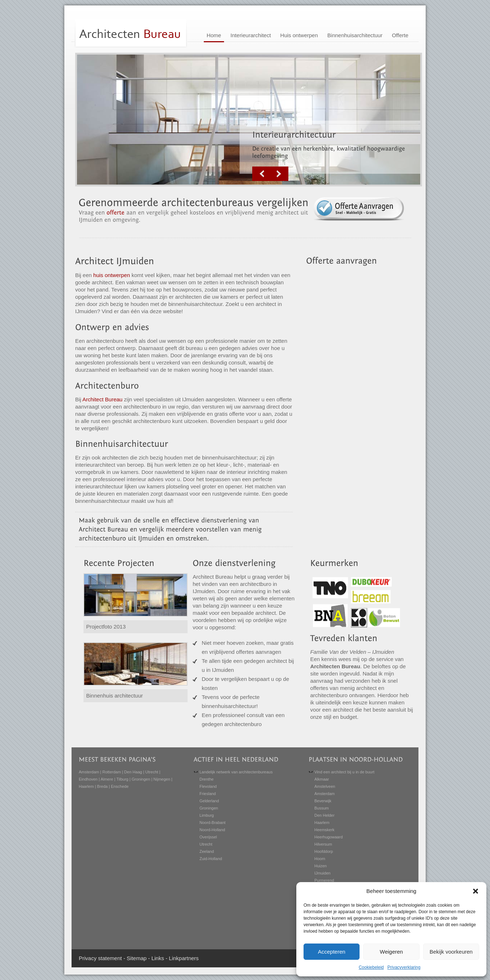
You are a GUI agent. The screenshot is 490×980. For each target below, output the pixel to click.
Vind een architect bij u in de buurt (344, 772)
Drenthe (207, 779)
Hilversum (323, 844)
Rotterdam (111, 772)
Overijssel (208, 837)
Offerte (400, 35)
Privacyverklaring (404, 967)
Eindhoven (88, 779)
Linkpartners (184, 958)
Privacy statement (100, 958)
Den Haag (133, 772)
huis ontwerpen (112, 275)
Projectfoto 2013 (106, 627)
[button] (476, 891)
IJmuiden (323, 873)
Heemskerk (324, 830)
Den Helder (324, 815)
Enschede (120, 786)
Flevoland (208, 786)
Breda (102, 786)
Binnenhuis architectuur (115, 696)
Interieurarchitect (251, 35)
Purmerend (324, 880)
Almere (107, 779)
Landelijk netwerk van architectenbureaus (236, 772)
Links (158, 958)
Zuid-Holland (211, 859)
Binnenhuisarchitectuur (355, 35)
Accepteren (332, 952)
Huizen (321, 866)
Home (214, 35)
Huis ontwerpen (299, 35)
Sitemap (137, 958)
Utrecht (152, 772)
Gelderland (209, 801)
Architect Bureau (102, 399)
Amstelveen (325, 786)
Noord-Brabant (212, 823)
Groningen (141, 779)
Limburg (207, 815)
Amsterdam (89, 772)
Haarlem (86, 786)
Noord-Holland (212, 830)
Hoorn (320, 859)
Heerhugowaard (328, 837)
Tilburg (122, 779)
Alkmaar (322, 779)
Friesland (208, 794)
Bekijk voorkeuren (451, 952)
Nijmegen (162, 779)
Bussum (322, 808)
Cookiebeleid (371, 967)
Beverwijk (323, 801)
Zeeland (207, 851)
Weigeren (391, 952)
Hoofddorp (324, 851)
